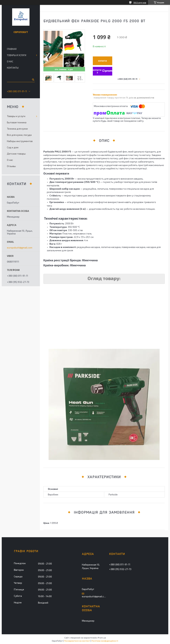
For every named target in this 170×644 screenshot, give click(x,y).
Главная (12, 49)
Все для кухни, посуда (19, 135)
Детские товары (16, 154)
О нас (10, 61)
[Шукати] (33, 80)
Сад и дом (13, 147)
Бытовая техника (17, 122)
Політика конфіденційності (105, 641)
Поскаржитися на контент (77, 641)
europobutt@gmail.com (20, 248)
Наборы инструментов (20, 141)
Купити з (103, 71)
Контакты (13, 68)
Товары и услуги (17, 55)
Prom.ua (102, 638)
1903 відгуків (140, 2)
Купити (103, 61)
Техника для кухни (17, 129)
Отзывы (11, 166)
